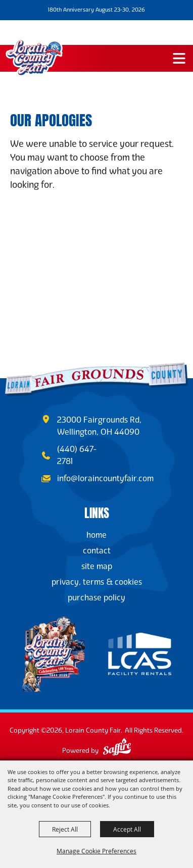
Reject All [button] (65, 829)
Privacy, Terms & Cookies (97, 582)
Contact (97, 551)
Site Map (97, 566)
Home (96, 535)
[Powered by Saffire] (117, 748)
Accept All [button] (127, 829)
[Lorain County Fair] (34, 58)
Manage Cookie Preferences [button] (96, 851)
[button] (179, 58)
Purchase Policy (96, 598)
